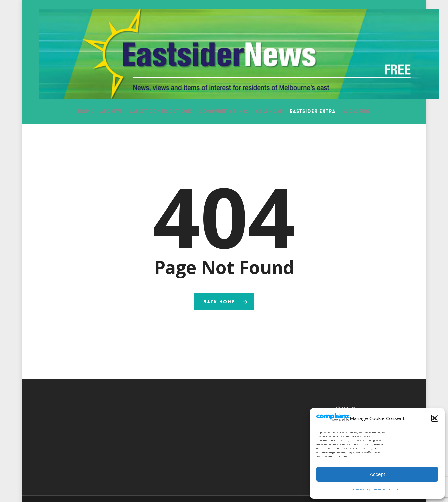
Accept (377, 474)
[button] (435, 418)
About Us (379, 489)
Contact (344, 404)
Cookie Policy (362, 489)
